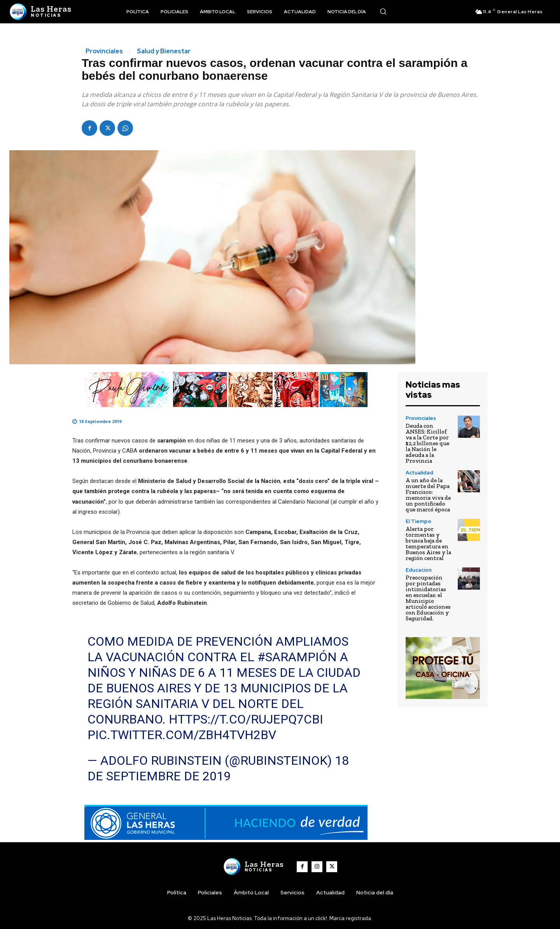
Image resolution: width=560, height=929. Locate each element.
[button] (383, 11)
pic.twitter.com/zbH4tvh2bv (182, 735)
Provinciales (104, 51)
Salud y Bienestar (164, 51)
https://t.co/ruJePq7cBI (246, 719)
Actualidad (419, 473)
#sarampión (297, 657)
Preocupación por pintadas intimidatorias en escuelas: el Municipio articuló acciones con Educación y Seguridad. (428, 598)
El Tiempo (418, 521)
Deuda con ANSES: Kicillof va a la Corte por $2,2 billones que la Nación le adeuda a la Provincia (427, 443)
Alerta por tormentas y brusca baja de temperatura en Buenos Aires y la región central (428, 544)
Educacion (419, 570)
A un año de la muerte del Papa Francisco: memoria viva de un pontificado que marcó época (428, 495)
